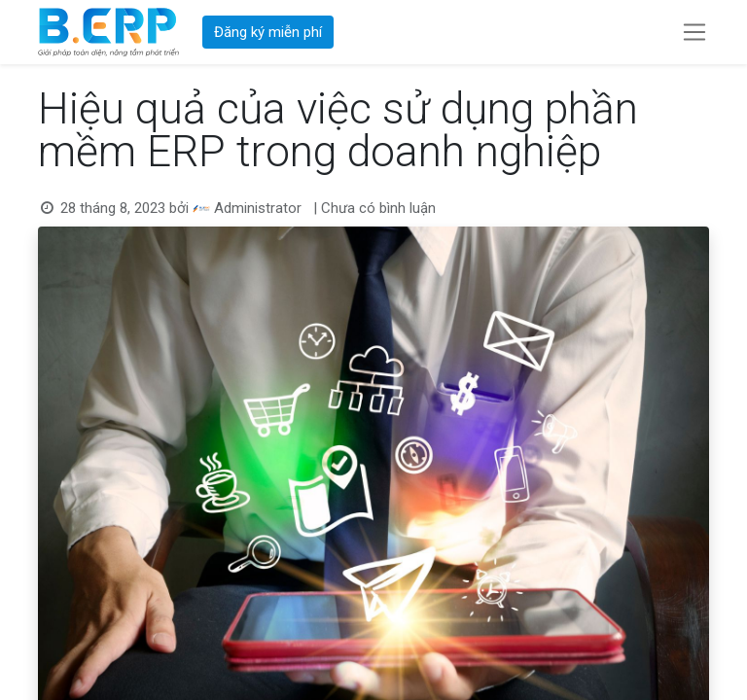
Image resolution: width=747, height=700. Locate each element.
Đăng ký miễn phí (268, 32)
